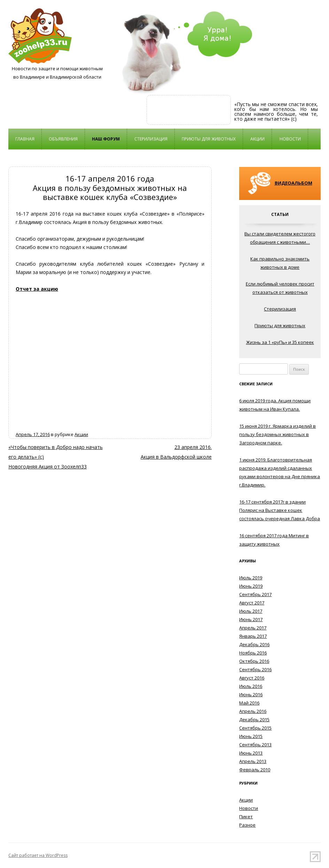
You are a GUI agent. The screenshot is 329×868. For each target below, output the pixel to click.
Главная (25, 139)
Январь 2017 (253, 636)
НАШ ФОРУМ (106, 139)
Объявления (63, 139)
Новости (290, 139)
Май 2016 (249, 703)
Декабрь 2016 (254, 644)
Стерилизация (151, 139)
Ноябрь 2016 (253, 653)
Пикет (246, 817)
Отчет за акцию (37, 289)
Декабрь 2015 (254, 720)
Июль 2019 (251, 578)
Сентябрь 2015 (255, 728)
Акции (257, 139)
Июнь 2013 (251, 753)
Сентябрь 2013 (255, 745)
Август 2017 (252, 603)
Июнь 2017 (251, 619)
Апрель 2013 (253, 761)
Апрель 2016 (253, 711)
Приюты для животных (209, 139)
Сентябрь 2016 (255, 669)
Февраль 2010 (255, 770)
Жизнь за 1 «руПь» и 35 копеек (280, 342)
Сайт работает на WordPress (38, 855)
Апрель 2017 (253, 628)
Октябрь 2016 (254, 661)
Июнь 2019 (251, 586)
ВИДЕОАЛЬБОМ (293, 183)
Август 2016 (252, 678)
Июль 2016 (251, 686)
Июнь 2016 (251, 694)
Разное (247, 825)
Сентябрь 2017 (255, 594)
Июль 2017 (251, 611)
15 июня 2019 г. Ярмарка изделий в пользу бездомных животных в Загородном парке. (277, 434)
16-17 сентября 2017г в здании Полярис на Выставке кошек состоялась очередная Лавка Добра (280, 510)
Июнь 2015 (251, 736)
